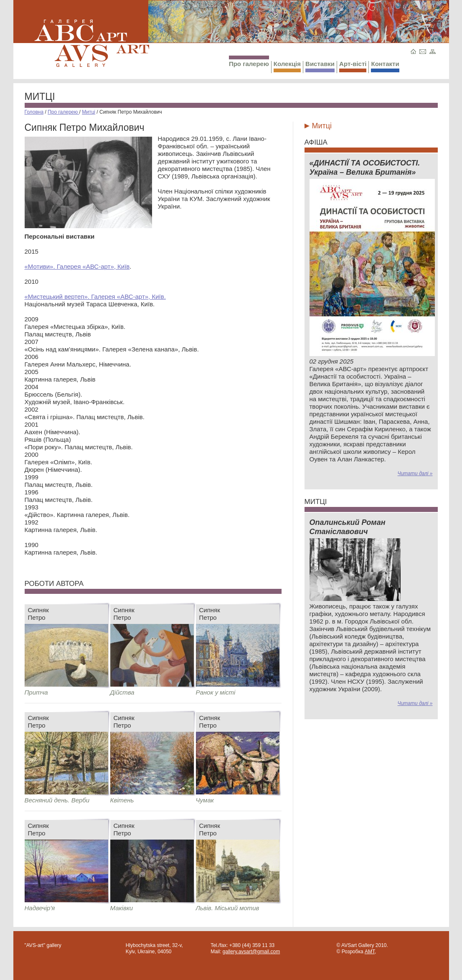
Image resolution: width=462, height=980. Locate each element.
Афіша (316, 142)
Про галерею (249, 61)
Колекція (287, 66)
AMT (370, 952)
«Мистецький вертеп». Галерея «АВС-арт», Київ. (95, 297)
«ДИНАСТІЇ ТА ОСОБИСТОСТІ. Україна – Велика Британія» (365, 168)
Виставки (320, 66)
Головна (34, 112)
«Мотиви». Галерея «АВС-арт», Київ (77, 266)
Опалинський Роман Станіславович (348, 527)
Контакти (385, 66)
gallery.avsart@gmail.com (251, 952)
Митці (40, 97)
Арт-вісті (353, 66)
